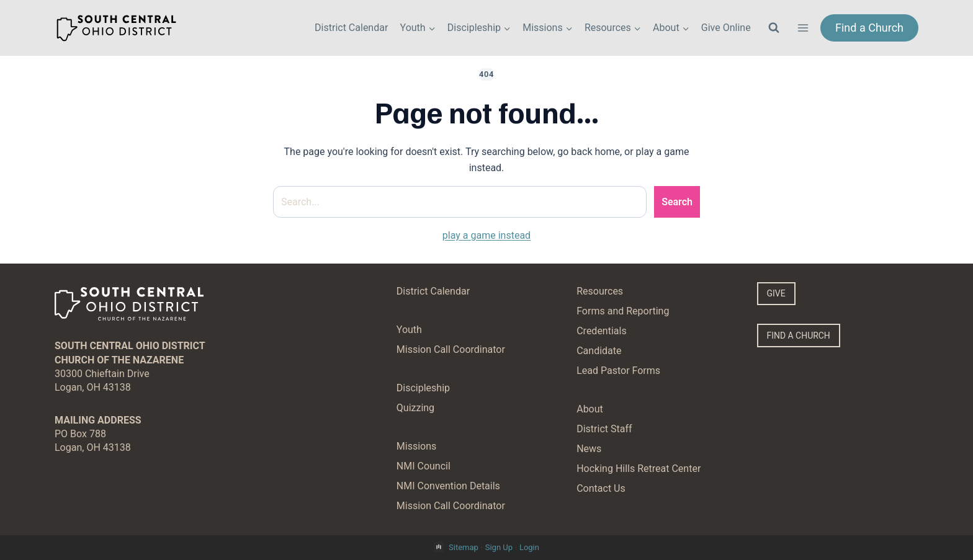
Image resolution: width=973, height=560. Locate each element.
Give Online (726, 28)
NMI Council (424, 466)
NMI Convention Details (448, 486)
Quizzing (415, 408)
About (590, 409)
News (589, 449)
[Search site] (460, 202)
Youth (409, 330)
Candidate (599, 351)
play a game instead (486, 235)
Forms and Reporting (623, 311)
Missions (416, 446)
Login (529, 547)
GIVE (777, 294)
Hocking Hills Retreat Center (639, 469)
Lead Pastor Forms (618, 371)
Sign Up (499, 547)
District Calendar (351, 28)
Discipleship (423, 388)
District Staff (604, 429)
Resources (600, 291)
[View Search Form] (774, 28)
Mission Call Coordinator (451, 349)
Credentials (602, 331)
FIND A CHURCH (800, 336)
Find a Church (869, 28)
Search (677, 202)
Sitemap (464, 547)
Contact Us (601, 488)
